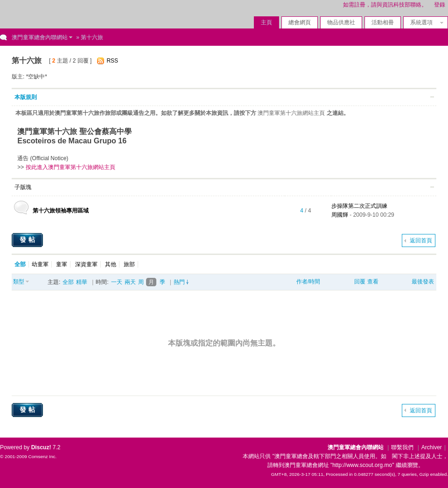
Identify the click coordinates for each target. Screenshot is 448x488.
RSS (112, 61)
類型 (19, 282)
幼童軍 (40, 264)
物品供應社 (341, 22)
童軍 (62, 264)
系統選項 (424, 22)
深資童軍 (86, 264)
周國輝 (340, 215)
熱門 (179, 282)
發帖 (28, 240)
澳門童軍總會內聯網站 (40, 37)
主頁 (266, 22)
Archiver (432, 447)
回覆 (360, 282)
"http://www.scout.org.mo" (362, 465)
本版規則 (26, 97)
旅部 (129, 264)
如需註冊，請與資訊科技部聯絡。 (385, 5)
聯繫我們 (402, 447)
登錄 (440, 5)
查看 (373, 282)
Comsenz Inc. (42, 456)
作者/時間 (308, 282)
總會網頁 (300, 22)
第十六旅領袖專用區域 (61, 211)
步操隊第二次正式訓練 (359, 206)
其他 (111, 264)
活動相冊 (383, 22)
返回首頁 (421, 240)
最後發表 (423, 282)
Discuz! (41, 447)
